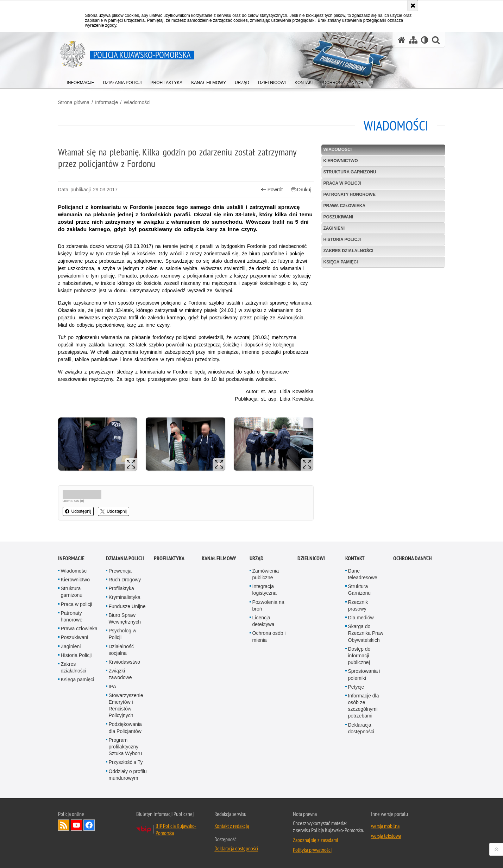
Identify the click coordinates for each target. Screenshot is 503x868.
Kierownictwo (341, 161)
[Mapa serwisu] (413, 40)
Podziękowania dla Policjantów (125, 727)
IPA (113, 687)
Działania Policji (125, 558)
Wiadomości (137, 102)
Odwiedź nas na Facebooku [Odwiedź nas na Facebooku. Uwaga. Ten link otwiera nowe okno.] (89, 825)
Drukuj (301, 190)
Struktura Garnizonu (360, 590)
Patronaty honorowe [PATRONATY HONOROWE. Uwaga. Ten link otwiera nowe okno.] (350, 194)
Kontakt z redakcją (232, 826)
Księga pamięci (341, 262)
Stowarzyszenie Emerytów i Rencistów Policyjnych (126, 706)
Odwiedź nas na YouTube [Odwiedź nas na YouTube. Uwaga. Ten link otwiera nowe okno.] (76, 825)
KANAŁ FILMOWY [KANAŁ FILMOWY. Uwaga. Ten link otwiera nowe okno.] (219, 558)
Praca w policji (342, 183)
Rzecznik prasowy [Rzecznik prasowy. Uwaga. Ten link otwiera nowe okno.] (358, 605)
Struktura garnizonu (350, 172)
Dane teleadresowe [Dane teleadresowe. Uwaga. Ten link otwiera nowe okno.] (363, 574)
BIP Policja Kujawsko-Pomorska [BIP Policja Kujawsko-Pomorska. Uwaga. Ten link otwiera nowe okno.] (176, 829)
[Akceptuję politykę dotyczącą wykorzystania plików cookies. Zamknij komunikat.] (413, 6)
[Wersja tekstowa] (425, 40)
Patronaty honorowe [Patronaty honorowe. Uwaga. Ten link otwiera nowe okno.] (72, 616)
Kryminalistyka (125, 597)
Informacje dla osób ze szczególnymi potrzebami (364, 706)
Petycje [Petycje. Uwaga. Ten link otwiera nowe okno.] (356, 687)
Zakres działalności (348, 251)
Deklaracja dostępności (361, 728)
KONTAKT (355, 558)
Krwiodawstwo (124, 662)
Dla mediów (361, 618)
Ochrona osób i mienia (269, 636)
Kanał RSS (64, 825)
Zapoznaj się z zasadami (315, 840)
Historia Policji (342, 240)
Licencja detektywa (263, 621)
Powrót (272, 190)
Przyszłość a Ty (126, 762)
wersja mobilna (385, 826)
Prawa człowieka (345, 206)
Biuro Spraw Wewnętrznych (125, 618)
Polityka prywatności (312, 850)
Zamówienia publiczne (266, 574)
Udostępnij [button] (78, 511)
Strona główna (74, 102)
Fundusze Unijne (127, 606)
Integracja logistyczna (265, 590)
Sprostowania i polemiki (364, 674)
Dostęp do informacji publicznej (359, 656)
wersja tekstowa (386, 836)
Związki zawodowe (120, 674)
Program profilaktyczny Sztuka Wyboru (125, 747)
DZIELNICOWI (311, 558)
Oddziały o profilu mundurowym (128, 775)
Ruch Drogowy (125, 580)
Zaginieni (334, 228)
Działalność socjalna (121, 650)
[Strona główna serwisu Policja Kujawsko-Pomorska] (402, 40)
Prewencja (120, 571)
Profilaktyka (121, 588)
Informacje (106, 102)
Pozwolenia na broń (268, 605)
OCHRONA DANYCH (413, 558)
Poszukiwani (338, 217)
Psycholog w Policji (123, 634)
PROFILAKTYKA (169, 558)
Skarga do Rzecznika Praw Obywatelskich (366, 633)
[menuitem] (81, 81)
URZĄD (257, 558)
